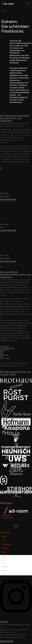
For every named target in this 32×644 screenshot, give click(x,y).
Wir (3, 540)
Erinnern (5, 548)
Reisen (4, 537)
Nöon (4, 552)
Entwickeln (6, 533)
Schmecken (6, 544)
